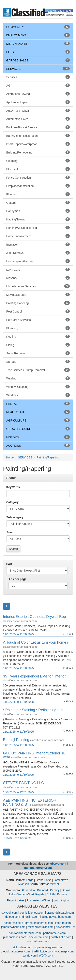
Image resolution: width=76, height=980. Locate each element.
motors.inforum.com (38, 868)
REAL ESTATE (16, 412)
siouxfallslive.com (38, 941)
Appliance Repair (38, 102)
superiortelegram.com (48, 947)
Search (13, 549)
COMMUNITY (15, 27)
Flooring (38, 194)
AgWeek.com (9, 913)
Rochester (33, 900)
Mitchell (54, 884)
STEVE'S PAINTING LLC (23, 783)
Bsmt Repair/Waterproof (38, 144)
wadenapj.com (64, 951)
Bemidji (55, 890)
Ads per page (18, 579)
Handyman (38, 211)
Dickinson (23, 884)
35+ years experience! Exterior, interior (34, 676)
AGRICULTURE (16, 420)
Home (10, 457)
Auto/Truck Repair (38, 110)
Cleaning (38, 161)
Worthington (61, 900)
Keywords (13, 487)
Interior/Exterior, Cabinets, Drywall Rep (34, 617)
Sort (9, 564)
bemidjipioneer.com (32, 913)
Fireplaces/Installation (38, 186)
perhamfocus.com (54, 933)
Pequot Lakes (16, 900)
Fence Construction (38, 177)
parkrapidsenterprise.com (25, 933)
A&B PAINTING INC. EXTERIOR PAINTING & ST (30, 802)
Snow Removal (38, 353)
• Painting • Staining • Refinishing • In (33, 710)
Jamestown (61, 880)
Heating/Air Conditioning (38, 228)
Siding (38, 345)
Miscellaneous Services (38, 286)
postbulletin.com (61, 937)
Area (9, 532)
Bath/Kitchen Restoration (38, 136)
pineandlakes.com (15, 937)
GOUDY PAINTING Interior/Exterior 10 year (34, 755)
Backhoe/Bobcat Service (38, 127)
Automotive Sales (38, 119)
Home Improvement (38, 236)
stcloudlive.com (22, 947)
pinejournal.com (38, 937)
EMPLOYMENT (16, 35)
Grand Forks (44, 880)
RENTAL (12, 404)
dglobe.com (13, 917)
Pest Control (38, 311)
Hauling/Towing (38, 219)
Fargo (30, 880)
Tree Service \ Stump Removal (38, 370)
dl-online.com (31, 917)
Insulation (38, 244)
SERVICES (13, 69)
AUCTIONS (14, 446)
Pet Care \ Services (38, 320)
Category (12, 502)
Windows (38, 395)
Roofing (38, 336)
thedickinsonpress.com (15, 951)
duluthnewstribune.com (56, 917)
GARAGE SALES (17, 60)
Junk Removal (38, 253)
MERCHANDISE (17, 44)
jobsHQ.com (58, 864)
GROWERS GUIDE (19, 429)
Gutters (38, 202)
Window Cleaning (38, 387)
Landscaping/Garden (38, 261)
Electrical (38, 169)
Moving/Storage (38, 295)
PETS (10, 52)
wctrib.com (30, 956)
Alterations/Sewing (38, 94)
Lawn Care (38, 269)
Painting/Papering (38, 303)
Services (38, 77)
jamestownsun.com (13, 927)
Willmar (47, 900)
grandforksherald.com (39, 923)
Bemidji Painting (16, 740)
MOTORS (12, 437)
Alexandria (28, 890)
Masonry (38, 278)
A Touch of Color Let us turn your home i (36, 642)
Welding (38, 378)
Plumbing (38, 328)
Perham (62, 894)
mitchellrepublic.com (41, 927)
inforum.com (63, 923)
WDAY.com (46, 956)
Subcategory (15, 517)
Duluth (50, 894)
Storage (38, 362)
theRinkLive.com (43, 951)
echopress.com (13, 923)
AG (38, 85)
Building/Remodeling (38, 152)
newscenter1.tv (65, 927)
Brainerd (42, 890)
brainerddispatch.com (60, 913)
